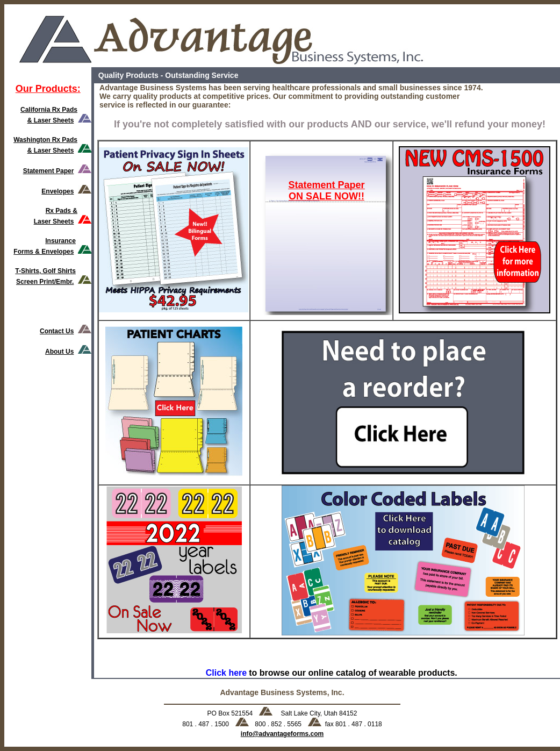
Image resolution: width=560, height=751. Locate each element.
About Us (59, 352)
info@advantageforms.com (282, 734)
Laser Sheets (54, 221)
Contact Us (57, 331)
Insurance (60, 241)
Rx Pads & (62, 211)
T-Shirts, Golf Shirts (45, 271)
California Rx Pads (49, 110)
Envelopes (58, 191)
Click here (226, 673)
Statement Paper (49, 171)
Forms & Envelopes (44, 252)
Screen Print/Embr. (45, 282)
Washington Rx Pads (45, 140)
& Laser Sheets (51, 120)
